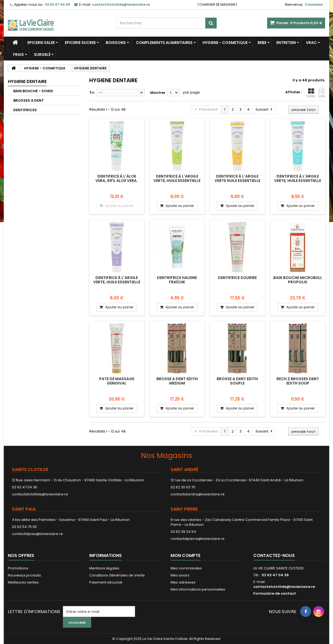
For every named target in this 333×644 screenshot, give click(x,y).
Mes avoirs (180, 575)
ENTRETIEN (286, 43)
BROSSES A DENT (29, 100)
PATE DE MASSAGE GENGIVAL (117, 381)
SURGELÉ (42, 55)
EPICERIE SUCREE (80, 43)
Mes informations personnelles (198, 589)
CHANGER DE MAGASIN (217, 4)
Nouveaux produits (24, 575)
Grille (311, 93)
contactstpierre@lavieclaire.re (198, 539)
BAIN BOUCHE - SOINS (33, 91)
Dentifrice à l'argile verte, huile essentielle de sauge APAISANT (117, 282)
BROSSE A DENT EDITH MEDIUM (177, 381)
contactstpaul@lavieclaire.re (37, 534)
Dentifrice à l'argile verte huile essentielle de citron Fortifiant (237, 181)
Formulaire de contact (275, 593)
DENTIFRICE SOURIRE (237, 278)
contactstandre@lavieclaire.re (198, 494)
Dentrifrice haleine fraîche (177, 280)
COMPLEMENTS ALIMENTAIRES (164, 43)
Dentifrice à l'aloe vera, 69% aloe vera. (117, 178)
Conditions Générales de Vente (117, 575)
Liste (322, 93)
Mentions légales (104, 568)
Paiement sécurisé (106, 582)
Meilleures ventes (23, 582)
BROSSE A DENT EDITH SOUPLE (237, 381)
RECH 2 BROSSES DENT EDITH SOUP (298, 381)
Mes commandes (186, 568)
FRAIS (18, 55)
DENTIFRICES (25, 110)
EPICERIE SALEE (41, 43)
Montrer (158, 93)
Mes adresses (183, 582)
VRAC (311, 43)
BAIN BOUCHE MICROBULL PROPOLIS (298, 280)
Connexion (314, 4)
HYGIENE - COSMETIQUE (225, 43)
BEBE (262, 43)
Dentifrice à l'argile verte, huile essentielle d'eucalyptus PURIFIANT (177, 181)
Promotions (18, 568)
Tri (92, 93)
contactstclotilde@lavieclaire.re (40, 494)
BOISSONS (116, 43)
